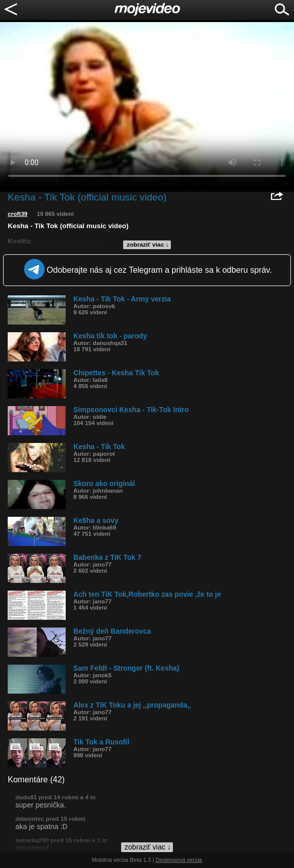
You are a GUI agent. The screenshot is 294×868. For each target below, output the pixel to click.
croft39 (18, 214)
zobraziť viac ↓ (148, 245)
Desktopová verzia (179, 860)
